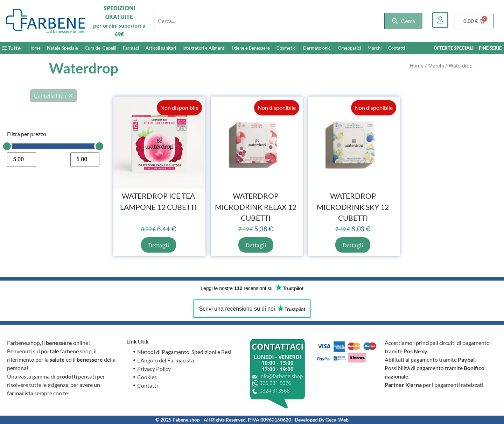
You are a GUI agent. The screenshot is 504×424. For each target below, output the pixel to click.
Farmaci (131, 48)
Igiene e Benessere (251, 48)
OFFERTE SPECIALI (454, 48)
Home (34, 48)
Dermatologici (317, 48)
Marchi (374, 48)
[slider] (7, 146)
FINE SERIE (490, 48)
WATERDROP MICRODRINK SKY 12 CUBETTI (353, 207)
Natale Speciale (62, 48)
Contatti (397, 48)
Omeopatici (349, 48)
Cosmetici (286, 48)
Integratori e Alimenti (204, 48)
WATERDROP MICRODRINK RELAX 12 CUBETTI (256, 207)
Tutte (11, 48)
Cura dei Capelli (100, 48)
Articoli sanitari (161, 48)
